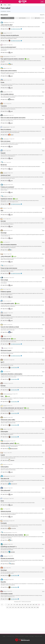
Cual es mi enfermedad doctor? (8, 47)
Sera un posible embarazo (7, 94)
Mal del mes (4, 165)
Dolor (2, 211)
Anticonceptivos (5, 467)
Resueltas (37, 18)
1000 (38, 607)
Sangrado (3, 153)
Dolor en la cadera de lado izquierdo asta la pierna (13, 118)
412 (10, 607)
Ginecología (4, 233)
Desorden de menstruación (7, 558)
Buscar (42, 15)
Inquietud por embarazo (7, 199)
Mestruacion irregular (6, 350)
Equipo (4, 636)
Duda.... (3, 396)
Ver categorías (3, 11)
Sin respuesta (22, 18)
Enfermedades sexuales (7, 594)
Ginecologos (4, 570)
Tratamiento (4, 106)
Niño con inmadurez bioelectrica (9, 245)
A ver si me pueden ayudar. (7, 303)
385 (25, 605)
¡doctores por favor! (6, 175)
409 (36, 605)
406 (28, 605)
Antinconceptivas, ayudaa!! (7, 443)
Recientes (7, 18)
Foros (5, 5)
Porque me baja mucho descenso (9, 268)
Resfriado (3, 386)
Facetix (2, 82)
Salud (9, 5)
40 (12, 605)
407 (31, 605)
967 (35, 607)
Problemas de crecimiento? (7, 187)
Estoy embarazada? (6, 490)
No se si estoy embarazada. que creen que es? (12, 408)
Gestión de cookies (39, 636)
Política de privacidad (20, 636)
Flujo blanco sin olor (6, 339)
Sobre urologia (4, 280)
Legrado (3, 455)
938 (32, 607)
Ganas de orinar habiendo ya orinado (10, 327)
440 (18, 607)
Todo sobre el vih (5, 479)
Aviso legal (32, 636)
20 (9, 605)
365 (23, 605)
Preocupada (4, 523)
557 (24, 607)
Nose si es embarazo (6, 129)
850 (29, 607)
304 (20, 605)
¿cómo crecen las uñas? (7, 25)
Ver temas (8, 11)
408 (33, 605)
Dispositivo (3, 582)
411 (7, 607)
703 (27, 607)
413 (13, 607)
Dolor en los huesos (6, 141)
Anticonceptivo (4, 432)
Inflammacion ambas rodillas (8, 420)
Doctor (2, 501)
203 (17, 605)
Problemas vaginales (6, 292)
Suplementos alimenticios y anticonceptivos (11, 374)
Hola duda (3, 221)
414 (16, 607)
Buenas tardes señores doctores (9, 71)
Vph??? (2, 362)
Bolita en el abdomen (6, 315)
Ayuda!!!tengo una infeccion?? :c (9, 547)
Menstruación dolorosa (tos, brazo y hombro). (12, 535)
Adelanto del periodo (6, 511)
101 (14, 605)
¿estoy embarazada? (6, 256)
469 (21, 607)
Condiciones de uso (10, 636)
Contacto (27, 636)
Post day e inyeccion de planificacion (10, 35)
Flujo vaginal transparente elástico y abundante (12, 59)
